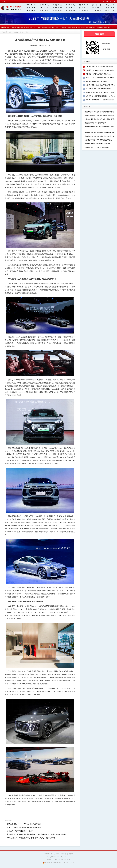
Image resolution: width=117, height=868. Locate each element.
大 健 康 (97, 5)
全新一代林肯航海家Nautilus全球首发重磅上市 (22, 27)
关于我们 (57, 854)
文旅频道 (97, 11)
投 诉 (4, 1)
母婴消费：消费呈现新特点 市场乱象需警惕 (100, 70)
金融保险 (110, 8)
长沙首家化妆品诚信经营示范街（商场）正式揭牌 (101, 119)
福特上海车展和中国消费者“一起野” (49, 27)
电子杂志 (31, 11)
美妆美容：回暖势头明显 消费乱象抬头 (98, 74)
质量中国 (84, 5)
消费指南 (57, 8)
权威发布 (70, 8)
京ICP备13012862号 (69, 863)
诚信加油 (110, 11)
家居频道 (84, 11)
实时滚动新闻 (5, 27)
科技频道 (57, 11)
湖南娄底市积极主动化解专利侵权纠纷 (97, 144)
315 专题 (44, 8)
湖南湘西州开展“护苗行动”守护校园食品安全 (99, 127)
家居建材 (97, 8)
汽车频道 (44, 11)
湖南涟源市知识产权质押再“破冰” (96, 123)
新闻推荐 (87, 61)
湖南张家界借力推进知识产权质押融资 (97, 147)
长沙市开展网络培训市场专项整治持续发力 (99, 140)
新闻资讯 (44, 5)
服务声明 (71, 854)
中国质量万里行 (48, 854)
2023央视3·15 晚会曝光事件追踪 (96, 81)
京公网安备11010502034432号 (52, 863)
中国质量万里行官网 (109, 1)
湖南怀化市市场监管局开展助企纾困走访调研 (99, 133)
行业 (26, 32)
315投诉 (31, 5)
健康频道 (70, 11)
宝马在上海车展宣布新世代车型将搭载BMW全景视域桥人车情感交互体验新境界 (87, 27)
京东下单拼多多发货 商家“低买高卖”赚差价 (99, 67)
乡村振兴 (84, 8)
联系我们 (64, 854)
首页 (10, 32)
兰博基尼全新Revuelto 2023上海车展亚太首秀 (24, 824)
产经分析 (70, 5)
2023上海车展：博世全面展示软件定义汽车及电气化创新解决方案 (31, 838)
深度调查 (57, 5)
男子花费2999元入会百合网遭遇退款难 (98, 89)
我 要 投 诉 (99, 34)
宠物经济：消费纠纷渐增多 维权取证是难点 (100, 78)
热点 (21, 32)
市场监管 (31, 8)
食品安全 (110, 5)
